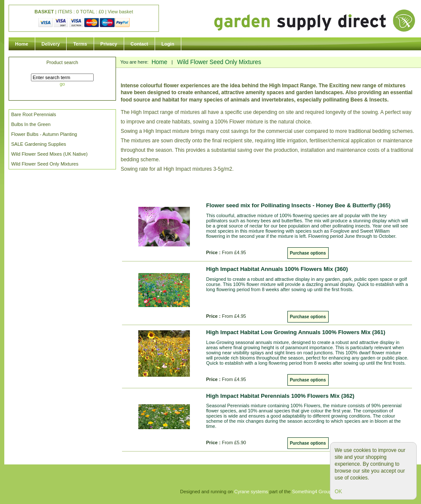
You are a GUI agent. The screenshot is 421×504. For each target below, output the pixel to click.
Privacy (109, 44)
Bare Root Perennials (34, 114)
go (62, 84)
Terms (80, 44)
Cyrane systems (251, 492)
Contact (139, 44)
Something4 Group (312, 492)
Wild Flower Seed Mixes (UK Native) (49, 154)
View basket (121, 12)
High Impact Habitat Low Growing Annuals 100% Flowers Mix (296, 332)
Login (168, 44)
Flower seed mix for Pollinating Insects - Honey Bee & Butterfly (298, 205)
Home (22, 44)
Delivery (51, 44)
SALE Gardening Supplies (39, 144)
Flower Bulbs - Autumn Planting (44, 134)
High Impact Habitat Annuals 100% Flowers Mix (277, 269)
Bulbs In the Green (31, 124)
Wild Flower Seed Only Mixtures (45, 164)
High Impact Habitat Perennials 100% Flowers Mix (280, 396)
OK (338, 492)
